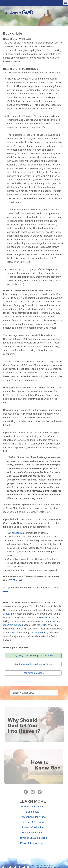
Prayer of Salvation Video (33, 838)
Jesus (6, 614)
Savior (15, 632)
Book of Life (33, 812)
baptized (16, 533)
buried (53, 621)
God (32, 606)
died (44, 618)
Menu (65, 3)
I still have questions (33, 673)
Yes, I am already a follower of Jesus (33, 664)
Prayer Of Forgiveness (33, 843)
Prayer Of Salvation (33, 827)
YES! (12, 580)
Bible (43, 625)
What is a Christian (33, 833)
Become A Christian (33, 822)
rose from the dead (13, 625)
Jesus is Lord (38, 632)
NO (20, 580)
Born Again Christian (33, 806)
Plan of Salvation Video (33, 817)
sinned (48, 603)
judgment (20, 636)
